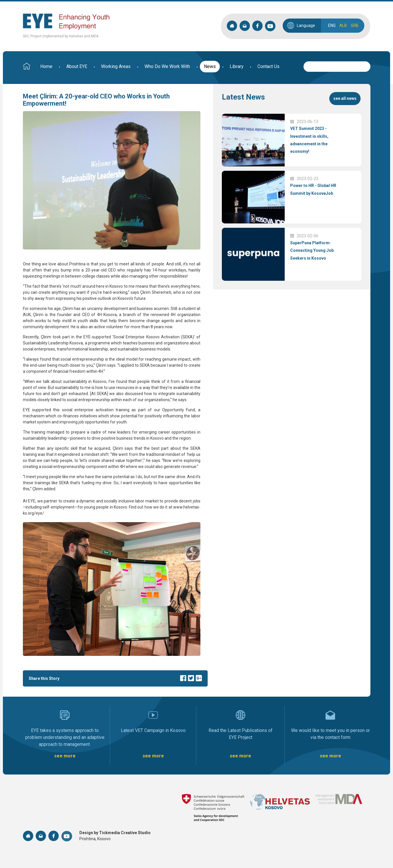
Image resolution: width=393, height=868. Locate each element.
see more (65, 756)
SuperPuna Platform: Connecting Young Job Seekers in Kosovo (312, 251)
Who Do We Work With (167, 66)
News (210, 66)
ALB (343, 25)
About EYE (77, 66)
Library (237, 66)
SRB (355, 25)
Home (46, 66)
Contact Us (268, 66)
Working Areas (116, 66)
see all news (345, 98)
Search (366, 66)
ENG (332, 25)
